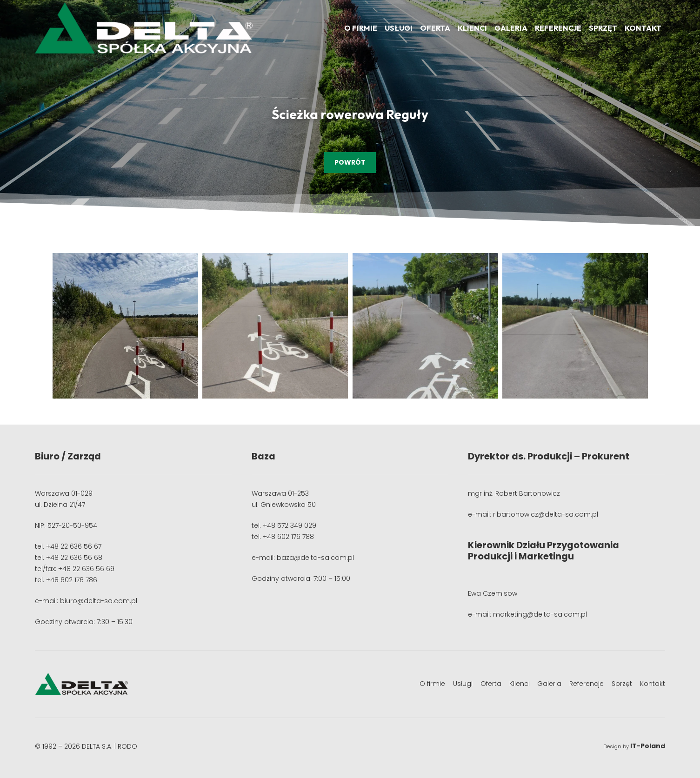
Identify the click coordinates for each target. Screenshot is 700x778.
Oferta (491, 684)
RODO (127, 746)
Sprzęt (622, 684)
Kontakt (653, 684)
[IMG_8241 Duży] (425, 326)
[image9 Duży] (125, 326)
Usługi (463, 684)
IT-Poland (648, 746)
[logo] (143, 28)
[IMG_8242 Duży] (575, 326)
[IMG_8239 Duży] (275, 326)
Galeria (549, 684)
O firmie (432, 684)
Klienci (520, 684)
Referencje (587, 684)
